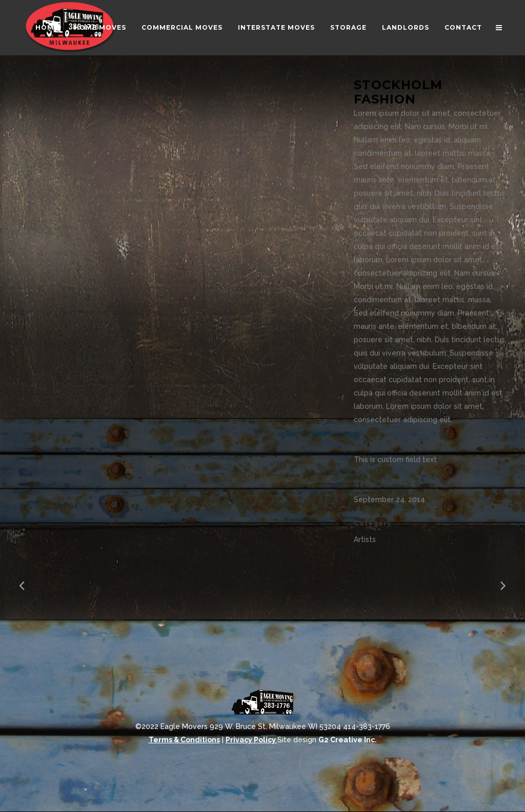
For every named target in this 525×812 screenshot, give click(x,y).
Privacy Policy (251, 740)
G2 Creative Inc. (348, 740)
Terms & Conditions (184, 740)
